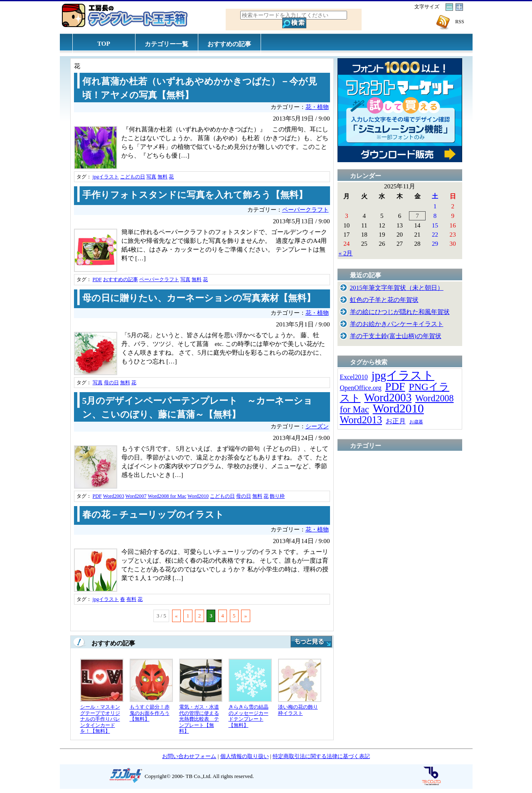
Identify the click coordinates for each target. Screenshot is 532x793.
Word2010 (198, 496)
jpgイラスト (106, 177)
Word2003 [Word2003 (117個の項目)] (388, 398)
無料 (163, 177)
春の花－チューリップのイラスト (153, 515)
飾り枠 (277, 496)
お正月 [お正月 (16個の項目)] (396, 421)
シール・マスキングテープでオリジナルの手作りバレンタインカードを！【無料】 (100, 719)
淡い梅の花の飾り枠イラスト (298, 710)
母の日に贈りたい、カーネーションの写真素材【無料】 (199, 298)
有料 (131, 599)
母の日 (111, 383)
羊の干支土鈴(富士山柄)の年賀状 (396, 336)
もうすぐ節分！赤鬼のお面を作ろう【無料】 (150, 713)
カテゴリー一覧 (166, 44)
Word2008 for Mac (167, 496)
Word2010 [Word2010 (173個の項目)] (398, 408)
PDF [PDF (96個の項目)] (395, 387)
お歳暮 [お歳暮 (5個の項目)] (416, 422)
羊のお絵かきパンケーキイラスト (397, 324)
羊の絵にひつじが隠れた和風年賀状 (400, 312)
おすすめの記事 (229, 44)
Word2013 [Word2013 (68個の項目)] (361, 420)
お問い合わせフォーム (189, 756)
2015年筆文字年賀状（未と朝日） (397, 288)
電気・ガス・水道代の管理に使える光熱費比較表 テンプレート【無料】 (199, 719)
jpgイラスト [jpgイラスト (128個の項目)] (403, 375)
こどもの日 (133, 177)
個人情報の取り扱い (245, 756)
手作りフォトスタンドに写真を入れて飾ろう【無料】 (195, 195)
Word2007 (136, 496)
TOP (104, 43)
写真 (151, 177)
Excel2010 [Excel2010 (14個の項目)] (354, 377)
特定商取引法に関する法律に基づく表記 (321, 756)
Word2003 (114, 496)
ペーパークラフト (305, 210)
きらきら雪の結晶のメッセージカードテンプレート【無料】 (249, 716)
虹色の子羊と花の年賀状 (384, 300)
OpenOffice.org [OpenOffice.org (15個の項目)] (361, 388)
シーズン (317, 426)
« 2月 (346, 253)
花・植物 (317, 107)
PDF (97, 279)
